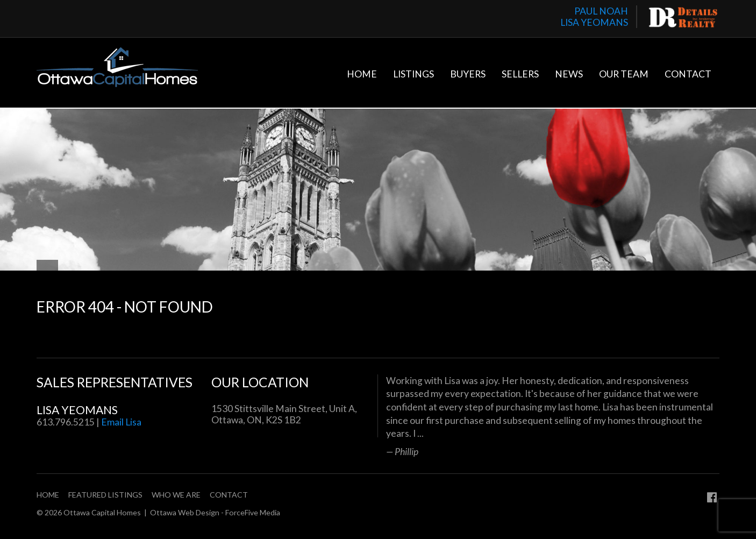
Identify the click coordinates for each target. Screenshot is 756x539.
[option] (553, 416)
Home (362, 74)
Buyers (468, 74)
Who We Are (176, 495)
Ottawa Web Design (185, 512)
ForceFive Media (253, 512)
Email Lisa (121, 422)
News (569, 74)
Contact (688, 74)
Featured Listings (105, 495)
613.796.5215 (66, 422)
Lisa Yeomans (77, 410)
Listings (413, 74)
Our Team (624, 74)
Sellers (520, 74)
